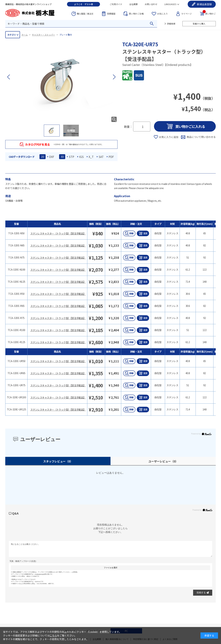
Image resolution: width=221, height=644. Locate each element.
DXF (52, 157)
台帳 (136, 14)
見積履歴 (111, 14)
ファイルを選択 (111, 568)
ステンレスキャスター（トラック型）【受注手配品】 (58, 233)
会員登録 (204, 4)
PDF (111, 157)
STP (71, 157)
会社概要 (133, 4)
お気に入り (162, 14)
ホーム (25, 35)
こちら (53, 635)
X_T (91, 157)
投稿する (203, 593)
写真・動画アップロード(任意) (23, 561)
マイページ (186, 14)
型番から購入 (199, 24)
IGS (81, 157)
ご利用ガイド (116, 4)
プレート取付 (66, 35)
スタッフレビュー (58, 461)
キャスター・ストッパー (43, 35)
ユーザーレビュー (163, 461)
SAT (101, 157)
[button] (114, 77)
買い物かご (209, 13)
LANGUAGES (170, 4)
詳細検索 (171, 24)
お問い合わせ (151, 4)
